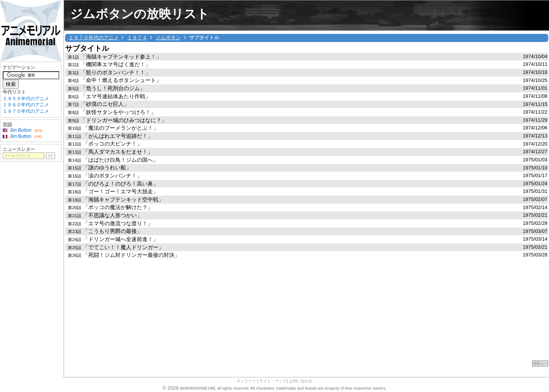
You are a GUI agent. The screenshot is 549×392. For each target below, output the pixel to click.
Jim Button (21, 130)
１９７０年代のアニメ (94, 38)
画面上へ (540, 364)
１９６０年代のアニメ (26, 105)
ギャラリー (246, 381)
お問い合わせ (301, 381)
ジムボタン (168, 38)
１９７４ (137, 38)
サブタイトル (87, 48)
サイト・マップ (273, 381)
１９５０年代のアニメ (26, 99)
